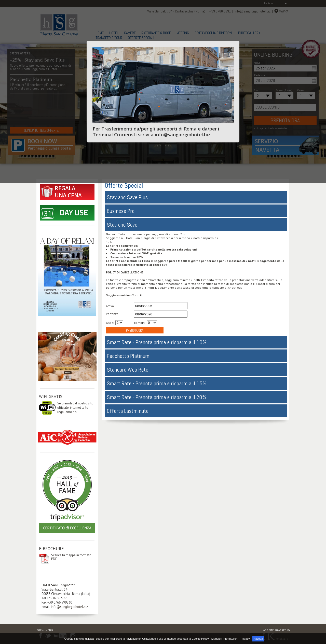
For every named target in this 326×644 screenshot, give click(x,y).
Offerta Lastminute (128, 411)
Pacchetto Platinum (128, 356)
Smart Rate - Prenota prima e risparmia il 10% (157, 342)
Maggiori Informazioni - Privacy (231, 639)
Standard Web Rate (127, 370)
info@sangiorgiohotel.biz (69, 607)
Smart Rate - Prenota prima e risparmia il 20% (157, 397)
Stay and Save (122, 225)
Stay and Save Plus (127, 197)
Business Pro (121, 211)
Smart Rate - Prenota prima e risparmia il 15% (157, 383)
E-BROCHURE (51, 549)
